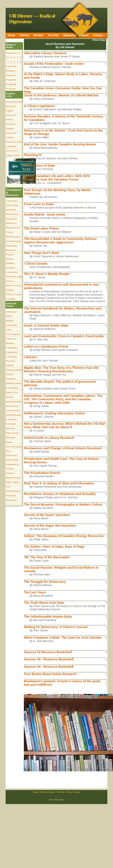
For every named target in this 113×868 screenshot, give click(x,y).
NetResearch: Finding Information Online (54, 413)
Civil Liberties (13, 334)
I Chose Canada (36, 264)
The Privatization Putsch (42, 473)
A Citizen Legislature (39, 106)
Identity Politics (14, 401)
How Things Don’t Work (41, 253)
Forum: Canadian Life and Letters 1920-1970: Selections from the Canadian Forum (57, 178)
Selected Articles (14, 102)
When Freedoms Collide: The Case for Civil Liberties (63, 638)
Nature (9, 442)
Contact (98, 35)
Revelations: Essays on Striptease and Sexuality (60, 494)
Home (11, 35)
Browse (38, 35)
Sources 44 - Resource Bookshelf (49, 667)
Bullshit (10, 321)
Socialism (11, 495)
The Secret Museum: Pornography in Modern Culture (63, 505)
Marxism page (13, 236)
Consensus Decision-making (11, 361)
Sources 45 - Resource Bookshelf (49, 659)
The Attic (53, 35)
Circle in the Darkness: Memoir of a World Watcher (61, 95)
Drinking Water (14, 383)
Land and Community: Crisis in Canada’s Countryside (64, 336)
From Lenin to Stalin (39, 204)
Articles (24, 35)
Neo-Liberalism (14, 446)
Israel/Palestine (13, 415)
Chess (9, 330)
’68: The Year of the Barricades (47, 557)
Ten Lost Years (35, 592)
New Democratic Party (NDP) (12, 455)
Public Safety (13, 482)
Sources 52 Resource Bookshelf (48, 652)
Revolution (11, 500)
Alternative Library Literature (45, 53)
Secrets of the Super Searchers (47, 515)
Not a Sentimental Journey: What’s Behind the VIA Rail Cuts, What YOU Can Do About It (64, 425)
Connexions (12, 201)
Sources (10, 281)
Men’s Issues (12, 433)
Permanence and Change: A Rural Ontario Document (63, 448)
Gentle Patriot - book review (44, 215)
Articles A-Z (12, 151)
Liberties (30, 357)
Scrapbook (11, 84)
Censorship (11, 325)
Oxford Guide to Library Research (49, 438)
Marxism (10, 428)
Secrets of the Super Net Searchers (50, 526)
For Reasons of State (39, 166)
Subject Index (13, 155)
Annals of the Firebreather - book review (54, 64)
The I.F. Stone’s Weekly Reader (47, 274)
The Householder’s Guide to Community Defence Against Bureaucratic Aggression (60, 241)
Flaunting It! (33, 155)
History (10, 397)
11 (19, 53)
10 (7, 57)
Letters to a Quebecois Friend (46, 347)
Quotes (52, 792)
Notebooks (11, 53)
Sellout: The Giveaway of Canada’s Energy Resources (64, 536)
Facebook (11, 89)
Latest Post (11, 66)
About (85, 35)
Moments (11, 71)
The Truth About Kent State (44, 603)
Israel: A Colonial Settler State (46, 326)
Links (69, 792)
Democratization (14, 370)
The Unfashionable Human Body (48, 617)
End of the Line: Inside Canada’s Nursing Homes (60, 144)
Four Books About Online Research (50, 674)
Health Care (12, 392)
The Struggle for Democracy (45, 582)
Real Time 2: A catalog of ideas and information (59, 483)
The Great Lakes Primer (41, 228)
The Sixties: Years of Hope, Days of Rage (54, 547)
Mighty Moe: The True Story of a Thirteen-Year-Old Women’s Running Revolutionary (61, 370)
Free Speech (12, 388)
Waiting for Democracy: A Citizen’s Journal (56, 627)
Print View (99, 40)
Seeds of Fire (12, 214)
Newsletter (70, 35)
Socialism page (13, 241)
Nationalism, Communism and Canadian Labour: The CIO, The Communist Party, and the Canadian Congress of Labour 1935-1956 (63, 399)
